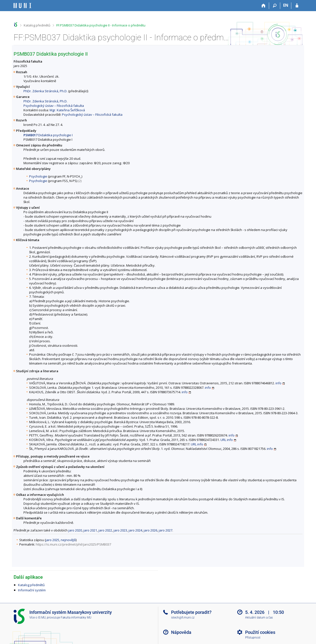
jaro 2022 (105, 530)
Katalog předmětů (37, 25)
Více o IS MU (38, 618)
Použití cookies (260, 632)
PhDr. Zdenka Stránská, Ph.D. (45, 91)
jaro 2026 (150, 530)
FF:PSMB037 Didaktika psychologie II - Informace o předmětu (101, 25)
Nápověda (181, 632)
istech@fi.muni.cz (183, 618)
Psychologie (38, 176)
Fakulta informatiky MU (76, 618)
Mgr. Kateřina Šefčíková (67, 110)
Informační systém (32, 590)
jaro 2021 (90, 530)
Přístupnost (253, 638)
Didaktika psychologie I (48, 135)
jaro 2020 (75, 530)
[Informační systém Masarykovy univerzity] (22, 6)
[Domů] (264, 6)
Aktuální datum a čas (259, 618)
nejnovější (68, 540)
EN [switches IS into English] (286, 5)
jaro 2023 (120, 530)
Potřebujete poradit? (191, 612)
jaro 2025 (52, 540)
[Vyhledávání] (275, 6)
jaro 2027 (166, 530)
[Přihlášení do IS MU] (297, 6)
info (278, 383)
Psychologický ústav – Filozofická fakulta (54, 106)
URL (223, 440)
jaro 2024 (135, 530)
